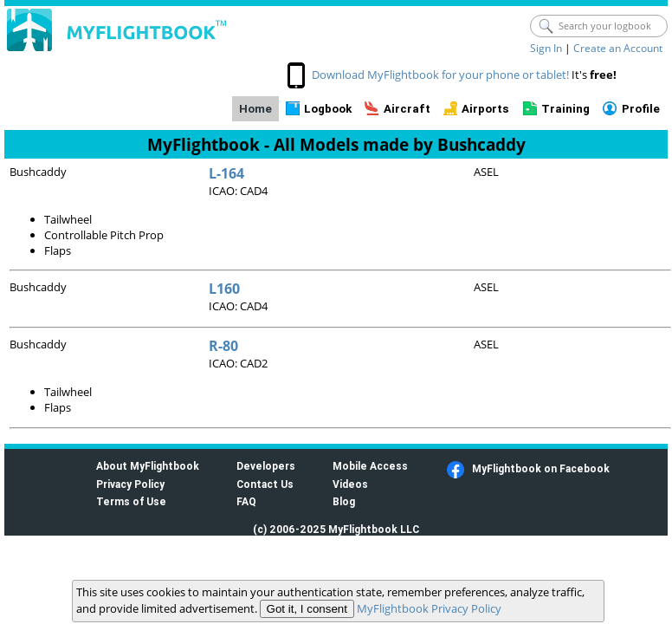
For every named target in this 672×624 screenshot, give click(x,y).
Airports (485, 109)
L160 (224, 289)
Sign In (546, 48)
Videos (350, 484)
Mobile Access (370, 466)
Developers (266, 466)
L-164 (226, 173)
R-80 (223, 346)
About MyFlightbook (148, 466)
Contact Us (265, 484)
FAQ (246, 501)
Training (565, 109)
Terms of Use (131, 501)
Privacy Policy (130, 484)
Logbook (328, 109)
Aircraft (407, 109)
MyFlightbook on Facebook (541, 468)
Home (255, 109)
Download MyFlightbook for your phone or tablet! (440, 75)
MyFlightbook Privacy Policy (429, 608)
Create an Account (618, 48)
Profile (641, 109)
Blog (344, 501)
